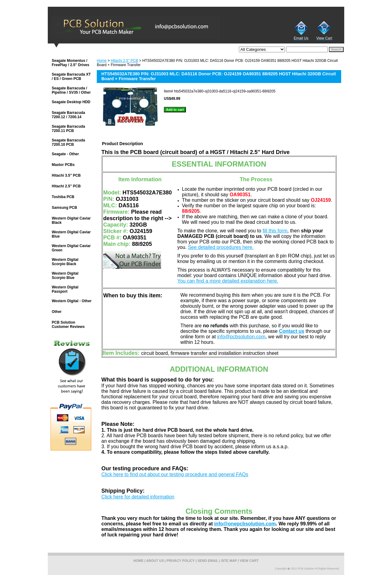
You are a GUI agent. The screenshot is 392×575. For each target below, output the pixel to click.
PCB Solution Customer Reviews (68, 325)
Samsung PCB (64, 208)
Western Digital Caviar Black (71, 220)
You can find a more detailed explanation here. (228, 281)
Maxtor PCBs (63, 165)
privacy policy (181, 561)
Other (57, 312)
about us (155, 561)
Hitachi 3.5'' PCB (66, 175)
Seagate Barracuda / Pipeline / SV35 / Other (71, 90)
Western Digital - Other (72, 301)
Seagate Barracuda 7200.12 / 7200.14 (68, 115)
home (139, 561)
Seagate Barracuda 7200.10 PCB (68, 142)
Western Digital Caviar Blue (71, 234)
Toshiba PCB (63, 197)
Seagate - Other (65, 154)
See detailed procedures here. (221, 247)
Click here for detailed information (138, 497)
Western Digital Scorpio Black (65, 262)
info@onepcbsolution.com (245, 524)
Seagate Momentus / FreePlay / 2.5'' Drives (70, 63)
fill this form (275, 231)
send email (208, 561)
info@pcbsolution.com (241, 337)
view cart (249, 561)
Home (102, 61)
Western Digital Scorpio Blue (65, 276)
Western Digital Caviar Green (71, 248)
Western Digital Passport (65, 289)
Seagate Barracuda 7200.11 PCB (68, 129)
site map (229, 561)
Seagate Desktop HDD (71, 102)
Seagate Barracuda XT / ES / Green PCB (71, 77)
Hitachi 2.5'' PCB (124, 61)
